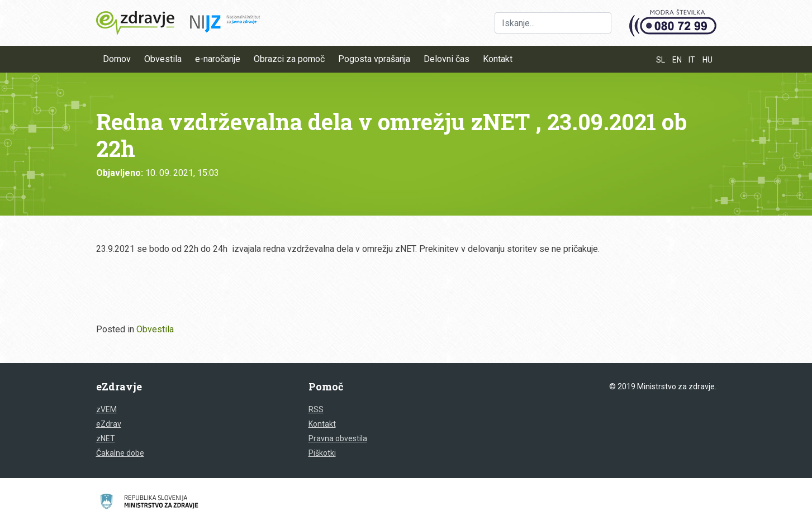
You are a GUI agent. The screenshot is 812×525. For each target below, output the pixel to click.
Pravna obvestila (338, 438)
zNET (106, 438)
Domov (117, 59)
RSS (316, 409)
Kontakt (498, 59)
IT (692, 60)
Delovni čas (447, 59)
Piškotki (322, 453)
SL (661, 60)
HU (707, 60)
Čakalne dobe (120, 453)
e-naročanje (218, 59)
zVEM (106, 409)
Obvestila (163, 59)
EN (677, 60)
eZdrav (109, 424)
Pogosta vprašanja (374, 59)
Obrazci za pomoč (289, 59)
